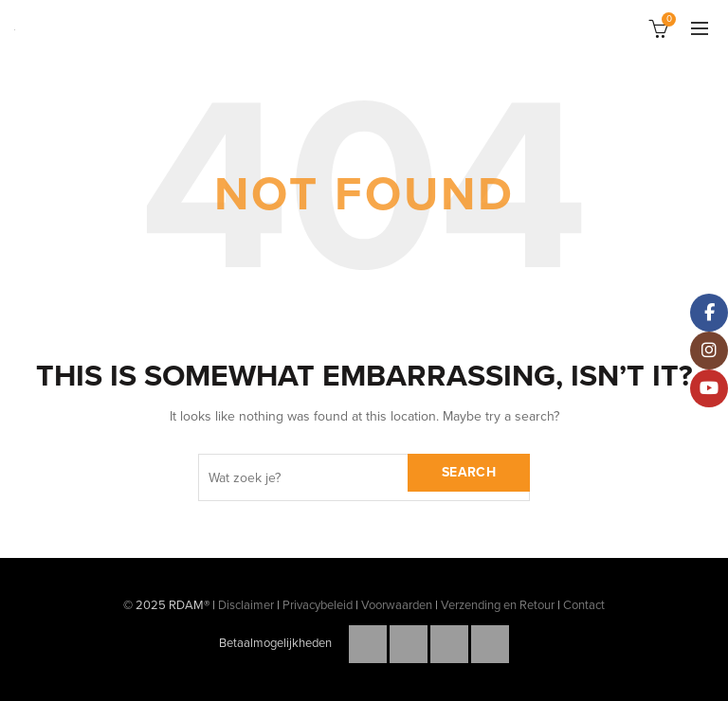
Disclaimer (246, 605)
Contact (584, 605)
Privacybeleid (318, 605)
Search (469, 472)
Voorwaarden (397, 605)
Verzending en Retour (498, 605)
